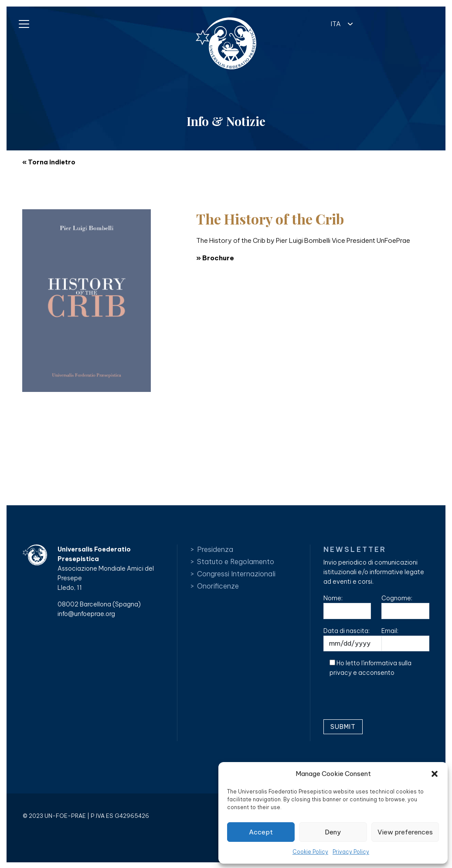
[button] (435, 774)
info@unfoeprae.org (86, 614)
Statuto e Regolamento (236, 562)
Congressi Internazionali (236, 574)
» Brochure (215, 258)
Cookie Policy (310, 852)
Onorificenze (218, 586)
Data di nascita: (360, 639)
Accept (261, 832)
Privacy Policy (351, 852)
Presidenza (215, 549)
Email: (405, 639)
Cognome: (405, 607)
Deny (333, 832)
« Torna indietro (49, 162)
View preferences (405, 832)
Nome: (347, 607)
